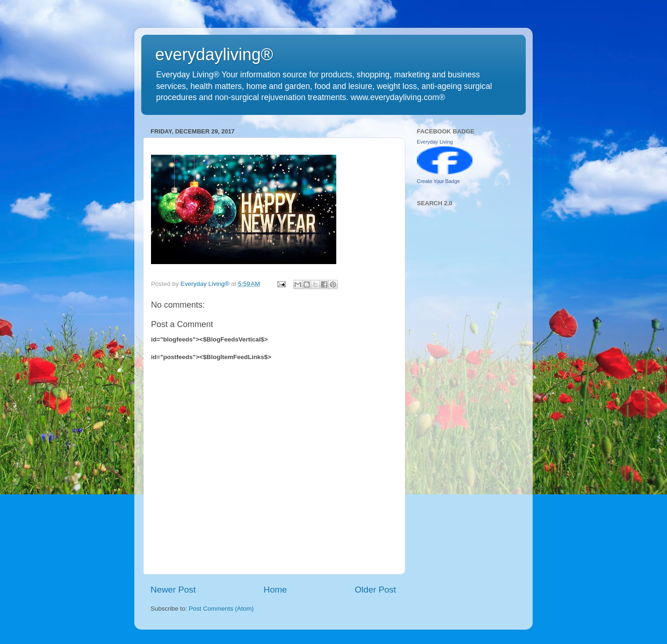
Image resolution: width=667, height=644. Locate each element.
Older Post (375, 590)
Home (275, 590)
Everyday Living (435, 142)
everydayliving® (214, 54)
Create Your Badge (438, 181)
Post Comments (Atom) (221, 609)
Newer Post (173, 590)
